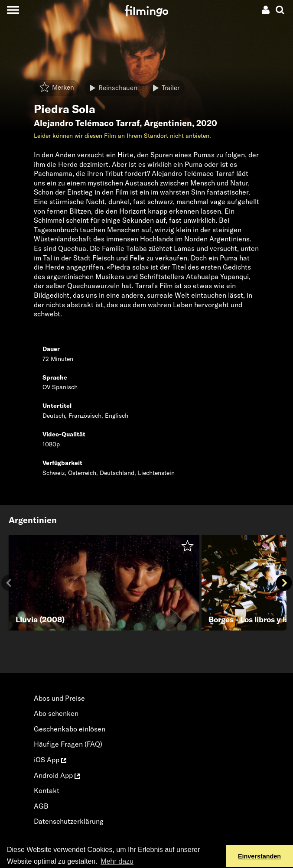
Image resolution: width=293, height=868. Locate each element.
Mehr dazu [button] (117, 861)
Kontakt (47, 790)
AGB (41, 806)
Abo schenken (56, 713)
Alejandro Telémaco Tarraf (87, 123)
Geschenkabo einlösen (70, 729)
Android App (57, 775)
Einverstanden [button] (259, 856)
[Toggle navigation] (13, 10)
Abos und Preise (59, 698)
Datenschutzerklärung (69, 821)
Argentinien (168, 123)
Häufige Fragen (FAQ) (68, 744)
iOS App (50, 760)
